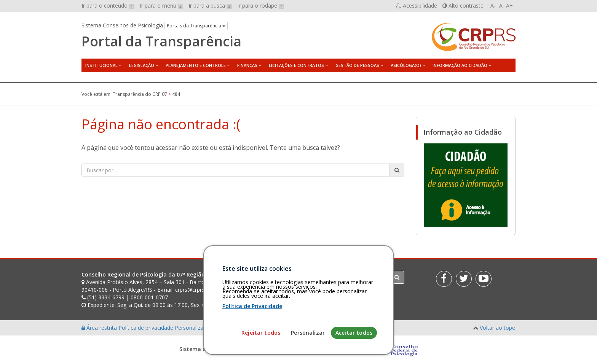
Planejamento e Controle (196, 65)
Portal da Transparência (161, 41)
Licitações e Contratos (296, 65)
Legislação (142, 65)
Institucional (101, 65)
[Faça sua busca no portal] (236, 170)
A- (493, 6)
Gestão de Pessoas (357, 65)
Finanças (247, 65)
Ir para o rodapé (261, 6)
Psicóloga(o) (406, 65)
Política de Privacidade (252, 338)
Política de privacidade (147, 328)
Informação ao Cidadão (460, 65)
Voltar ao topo (498, 328)
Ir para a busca (210, 6)
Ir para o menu (161, 6)
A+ (509, 6)
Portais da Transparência (196, 26)
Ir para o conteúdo (108, 6)
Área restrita (100, 328)
